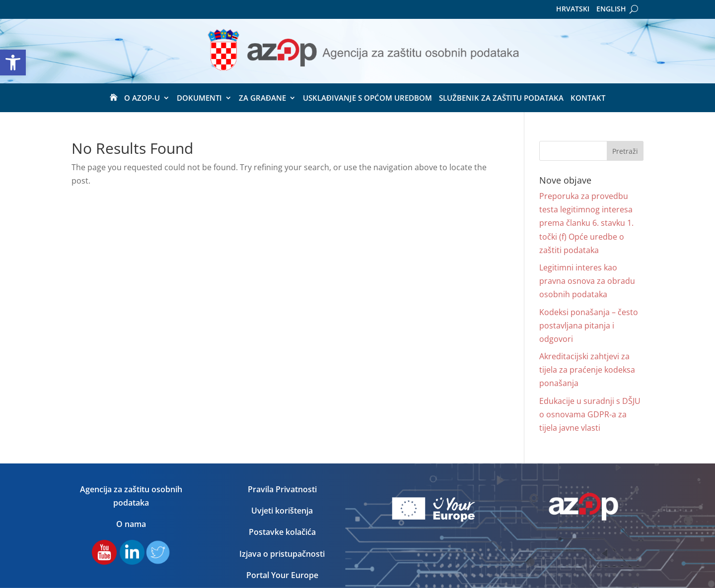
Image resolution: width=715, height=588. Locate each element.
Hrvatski (573, 9)
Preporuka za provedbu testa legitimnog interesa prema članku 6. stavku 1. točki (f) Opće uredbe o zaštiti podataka (586, 223)
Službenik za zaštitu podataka (501, 98)
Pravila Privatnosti (282, 489)
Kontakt (588, 98)
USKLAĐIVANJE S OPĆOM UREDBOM (367, 98)
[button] (13, 63)
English (611, 9)
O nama (131, 524)
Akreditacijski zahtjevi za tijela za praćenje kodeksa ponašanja (587, 370)
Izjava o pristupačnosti (282, 554)
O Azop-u (142, 98)
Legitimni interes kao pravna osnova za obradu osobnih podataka (587, 281)
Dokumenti (199, 98)
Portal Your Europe (282, 575)
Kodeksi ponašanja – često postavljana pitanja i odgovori (589, 326)
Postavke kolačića (282, 532)
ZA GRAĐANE (262, 98)
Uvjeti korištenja (282, 511)
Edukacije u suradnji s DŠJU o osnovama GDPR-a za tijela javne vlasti (590, 414)
